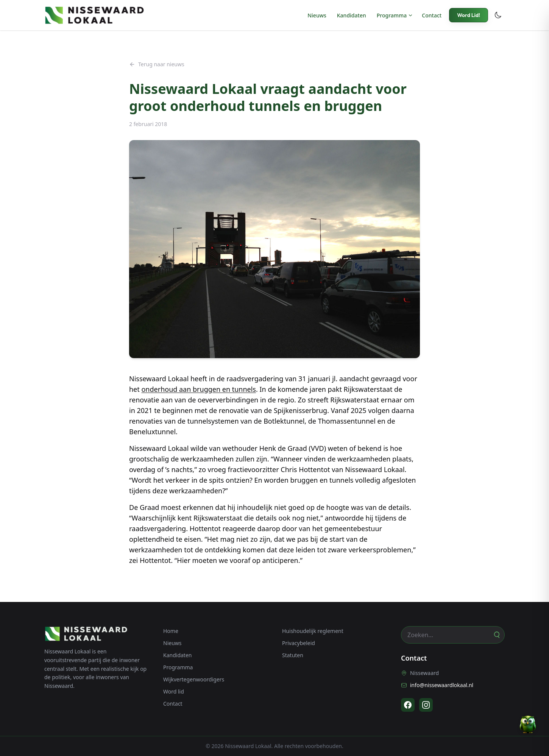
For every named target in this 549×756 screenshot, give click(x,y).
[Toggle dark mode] (498, 15)
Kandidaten (352, 15)
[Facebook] (408, 705)
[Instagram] (426, 705)
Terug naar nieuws (157, 64)
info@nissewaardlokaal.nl (437, 685)
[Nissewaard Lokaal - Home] (94, 15)
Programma (392, 15)
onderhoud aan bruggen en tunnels (199, 389)
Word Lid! (469, 15)
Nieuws (317, 15)
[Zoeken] (496, 635)
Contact (432, 15)
